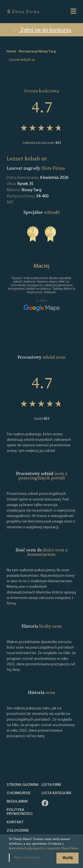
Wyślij (68, 858)
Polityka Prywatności (20, 812)
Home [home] (11, 52)
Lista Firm (51, 785)
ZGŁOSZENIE (18, 831)
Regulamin (17, 802)
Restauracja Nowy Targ (37, 52)
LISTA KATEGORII (56, 793)
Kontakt (15, 822)
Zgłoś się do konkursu (42, 30)
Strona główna (23, 785)
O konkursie (19, 793)
